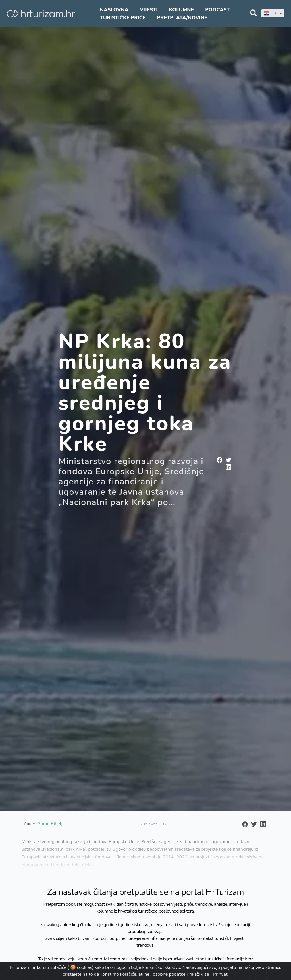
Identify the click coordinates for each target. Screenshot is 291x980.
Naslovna (114, 10)
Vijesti (149, 10)
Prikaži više (198, 974)
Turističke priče (123, 18)
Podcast (217, 10)
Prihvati (221, 974)
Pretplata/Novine (182, 18)
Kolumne (182, 10)
